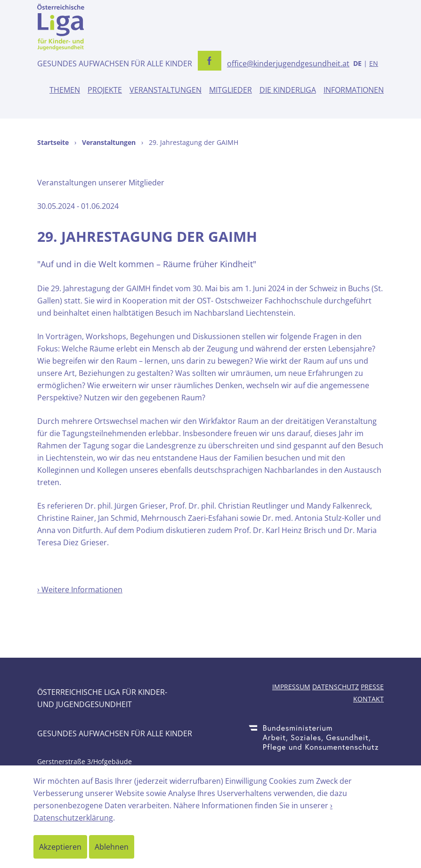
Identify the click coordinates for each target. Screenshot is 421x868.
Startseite (53, 142)
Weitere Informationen (82, 589)
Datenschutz (336, 687)
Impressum (291, 687)
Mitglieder (231, 90)
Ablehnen (112, 847)
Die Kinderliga (288, 90)
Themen (65, 90)
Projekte (105, 90)
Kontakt (368, 699)
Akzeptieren (60, 847)
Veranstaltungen (166, 90)
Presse (372, 687)
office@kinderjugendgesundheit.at (288, 64)
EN (374, 63)
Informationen (354, 90)
